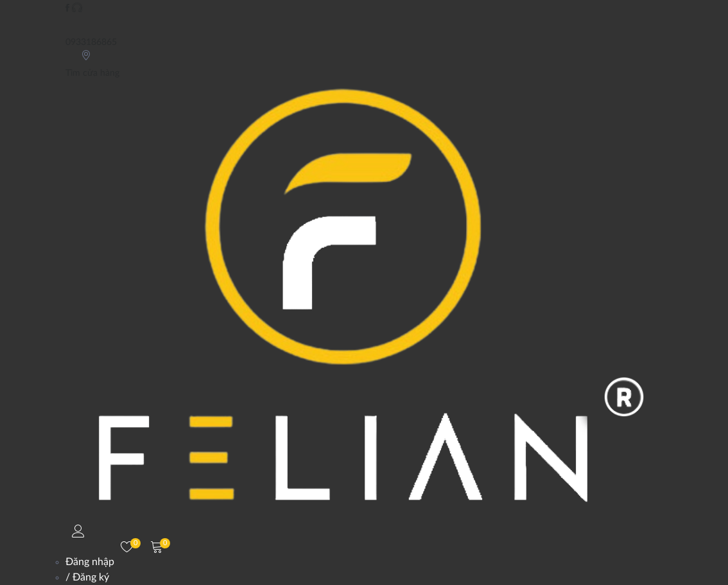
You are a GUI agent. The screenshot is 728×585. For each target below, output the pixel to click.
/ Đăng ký (87, 577)
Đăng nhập (90, 562)
